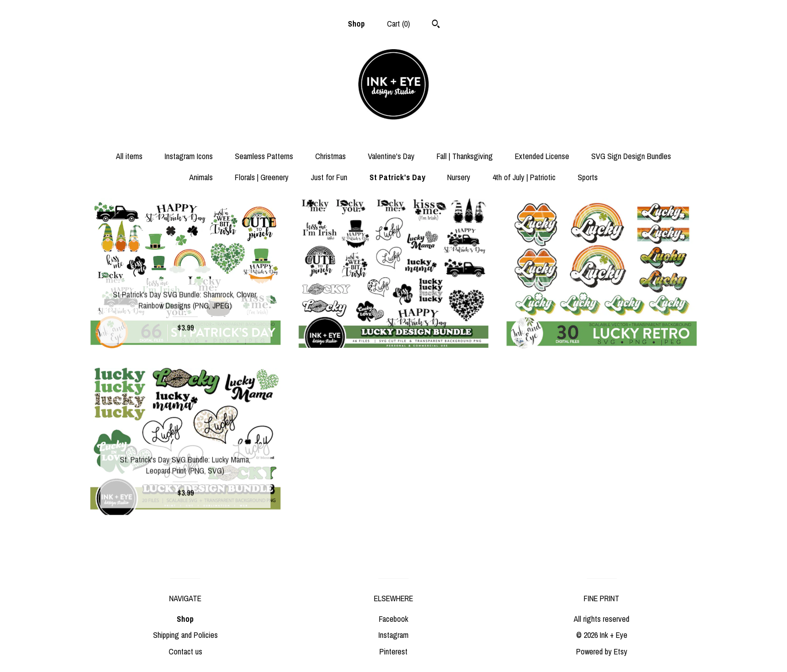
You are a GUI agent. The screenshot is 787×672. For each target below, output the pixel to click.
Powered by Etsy (602, 651)
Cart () (399, 24)
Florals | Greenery (262, 177)
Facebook (393, 619)
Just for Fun (329, 177)
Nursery (459, 177)
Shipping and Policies (185, 635)
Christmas (331, 156)
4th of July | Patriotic (524, 177)
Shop (356, 24)
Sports (588, 177)
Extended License (542, 156)
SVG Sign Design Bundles (631, 156)
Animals (201, 177)
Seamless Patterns (264, 156)
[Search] (436, 25)
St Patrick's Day (397, 177)
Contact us (185, 651)
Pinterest (393, 651)
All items (129, 156)
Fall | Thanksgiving (465, 156)
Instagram (393, 635)
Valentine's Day (391, 156)
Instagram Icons (189, 156)
